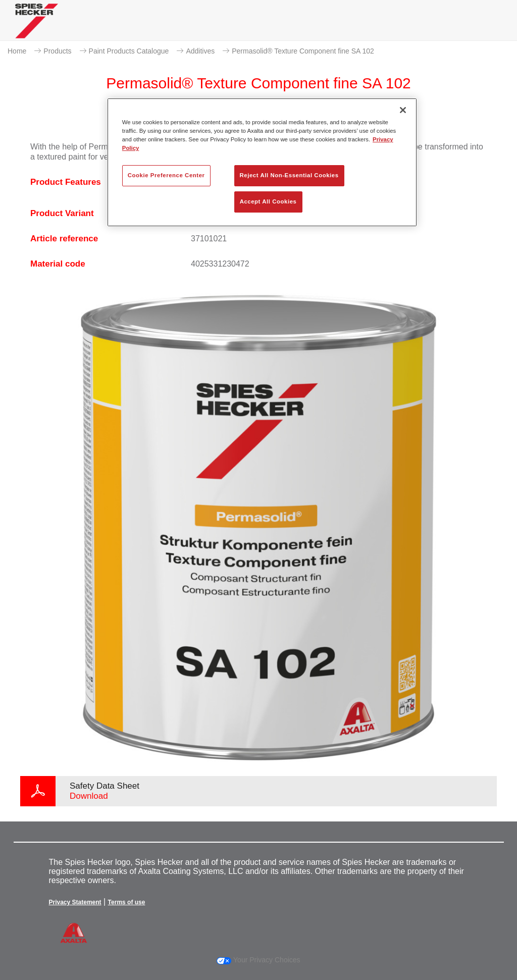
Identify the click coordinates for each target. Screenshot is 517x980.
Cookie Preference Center (166, 175)
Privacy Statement (75, 902)
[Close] (403, 110)
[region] (262, 162)
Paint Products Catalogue (129, 51)
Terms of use (127, 902)
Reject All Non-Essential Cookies (289, 175)
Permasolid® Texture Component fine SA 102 (303, 51)
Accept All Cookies (268, 201)
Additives (200, 51)
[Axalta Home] (37, 29)
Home (17, 51)
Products (57, 51)
